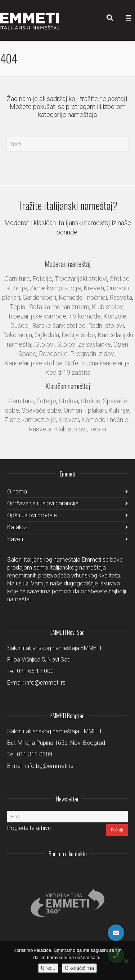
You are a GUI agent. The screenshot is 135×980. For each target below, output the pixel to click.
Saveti (15, 539)
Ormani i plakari (85, 410)
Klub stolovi (108, 307)
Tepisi (18, 307)
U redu (48, 968)
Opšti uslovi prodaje (32, 515)
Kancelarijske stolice (33, 363)
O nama (17, 491)
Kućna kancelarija (105, 363)
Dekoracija (17, 335)
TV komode (85, 316)
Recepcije (53, 354)
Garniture (17, 279)
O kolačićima (79, 968)
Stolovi (45, 344)
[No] (126, 961)
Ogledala (47, 335)
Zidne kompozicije (55, 288)
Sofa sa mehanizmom (59, 307)
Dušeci (20, 326)
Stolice (120, 279)
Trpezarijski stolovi (81, 279)
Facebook (106, 871)
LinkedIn (90, 871)
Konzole (115, 316)
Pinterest (122, 871)
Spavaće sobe (41, 410)
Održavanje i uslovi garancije (43, 503)
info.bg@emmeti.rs (49, 766)
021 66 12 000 (35, 671)
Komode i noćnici (83, 297)
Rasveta (121, 297)
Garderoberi (39, 297)
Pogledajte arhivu (29, 828)
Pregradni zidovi (93, 354)
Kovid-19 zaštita (68, 372)
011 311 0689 (35, 754)
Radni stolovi (106, 326)
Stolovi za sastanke (84, 344)
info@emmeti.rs (45, 683)
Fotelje (42, 279)
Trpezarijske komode (37, 316)
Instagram (75, 871)
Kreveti (94, 288)
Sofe (72, 363)
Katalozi (17, 527)
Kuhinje (17, 288)
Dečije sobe (78, 335)
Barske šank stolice (59, 326)
